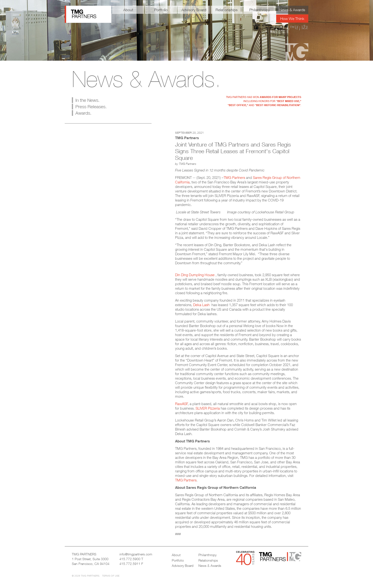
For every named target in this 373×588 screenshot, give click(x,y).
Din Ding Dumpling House (195, 275)
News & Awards (292, 10)
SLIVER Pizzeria (208, 408)
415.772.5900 (130, 559)
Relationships (227, 10)
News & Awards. (146, 79)
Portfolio (161, 10)
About (128, 10)
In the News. (87, 100)
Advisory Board (194, 10)
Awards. (83, 113)
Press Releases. (91, 107)
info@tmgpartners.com (136, 554)
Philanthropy (260, 10)
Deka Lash (202, 305)
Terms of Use (111, 576)
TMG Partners (234, 177)
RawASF (182, 404)
